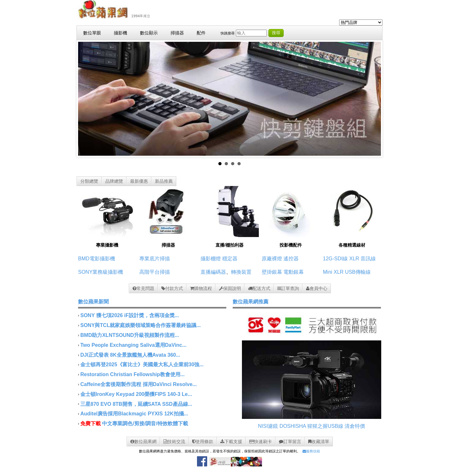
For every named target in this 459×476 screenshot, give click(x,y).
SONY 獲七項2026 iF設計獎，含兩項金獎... (130, 315)
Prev (86, 99)
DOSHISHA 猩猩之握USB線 (311, 426)
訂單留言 (290, 442)
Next (373, 99)
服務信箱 (311, 451)
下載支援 (231, 442)
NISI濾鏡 (268, 426)
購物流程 (201, 288)
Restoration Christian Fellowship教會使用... (132, 374)
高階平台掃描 (155, 272)
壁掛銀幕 (272, 272)
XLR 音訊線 (363, 259)
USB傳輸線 (358, 272)
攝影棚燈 (211, 259)
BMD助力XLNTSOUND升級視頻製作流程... (130, 335)
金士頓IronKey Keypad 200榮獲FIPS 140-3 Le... (136, 394)
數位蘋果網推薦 (251, 302)
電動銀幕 (294, 272)
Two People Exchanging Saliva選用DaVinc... (133, 345)
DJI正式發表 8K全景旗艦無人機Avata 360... (130, 355)
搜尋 (276, 33)
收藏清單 (319, 442)
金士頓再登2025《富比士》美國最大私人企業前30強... (142, 364)
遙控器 (291, 259)
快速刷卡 (261, 442)
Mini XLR (333, 272)
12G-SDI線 (335, 259)
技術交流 (174, 442)
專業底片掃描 (155, 259)
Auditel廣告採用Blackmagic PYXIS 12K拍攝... (134, 414)
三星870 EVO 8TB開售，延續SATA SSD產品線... (136, 404)
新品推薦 (164, 181)
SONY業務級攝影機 (101, 272)
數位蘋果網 (143, 442)
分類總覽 (89, 181)
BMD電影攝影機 (97, 259)
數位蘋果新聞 (93, 302)
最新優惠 (139, 181)
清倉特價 (355, 426)
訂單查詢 (288, 288)
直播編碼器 (213, 272)
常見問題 (143, 288)
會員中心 (317, 288)
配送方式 (259, 288)
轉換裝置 (241, 272)
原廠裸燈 (272, 259)
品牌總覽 (114, 181)
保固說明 (230, 288)
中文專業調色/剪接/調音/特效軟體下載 (145, 424)
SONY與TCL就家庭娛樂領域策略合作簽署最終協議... (141, 325)
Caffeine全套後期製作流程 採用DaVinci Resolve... (138, 384)
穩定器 (230, 259)
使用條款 (203, 442)
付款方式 (172, 288)
